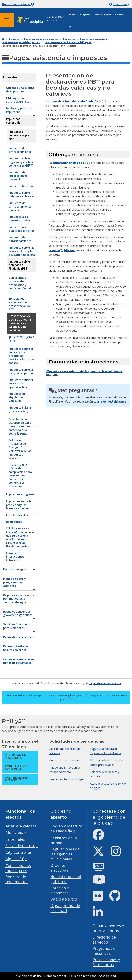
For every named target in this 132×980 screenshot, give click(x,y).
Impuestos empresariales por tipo (21, 42)
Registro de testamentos (17, 879)
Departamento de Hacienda (105, 683)
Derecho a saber (55, 976)
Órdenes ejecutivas (59, 868)
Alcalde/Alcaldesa (21, 826)
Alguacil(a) (15, 859)
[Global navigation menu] (7, 20)
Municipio (14, 832)
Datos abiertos (64, 899)
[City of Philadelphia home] (32, 20)
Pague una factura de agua (67, 779)
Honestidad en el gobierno (66, 879)
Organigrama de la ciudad (65, 908)
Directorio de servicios (104, 940)
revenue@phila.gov (62, 250)
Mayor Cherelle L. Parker (55, 18)
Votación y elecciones (60, 890)
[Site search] (70, 28)
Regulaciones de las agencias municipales (65, 854)
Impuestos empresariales (94, 39)
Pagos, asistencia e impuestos (41, 39)
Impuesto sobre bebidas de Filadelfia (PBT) (68, 42)
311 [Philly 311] (7, 727)
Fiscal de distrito (20, 846)
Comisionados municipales (18, 868)
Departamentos (103, 15)
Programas (86, 15)
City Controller (18, 852)
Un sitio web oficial (18, 4)
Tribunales (15, 839)
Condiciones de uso (29, 976)
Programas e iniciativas (104, 951)
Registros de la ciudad (64, 840)
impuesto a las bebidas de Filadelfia (73, 101)
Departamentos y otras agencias (108, 928)
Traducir (121, 4)
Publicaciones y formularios (106, 962)
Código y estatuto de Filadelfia (66, 828)
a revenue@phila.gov (112, 401)
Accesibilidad (107, 976)
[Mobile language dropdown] (120, 4)
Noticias (119, 15)
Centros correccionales (64, 760)
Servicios (72, 15)
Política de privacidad (82, 976)
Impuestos (69, 39)
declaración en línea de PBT (71, 163)
